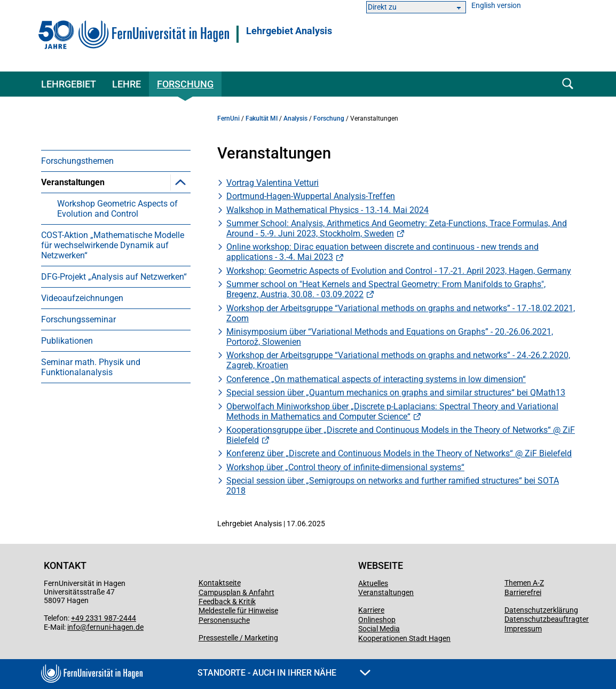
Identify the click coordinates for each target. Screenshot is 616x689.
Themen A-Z (524, 583)
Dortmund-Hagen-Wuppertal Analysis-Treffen (311, 196)
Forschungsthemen (77, 161)
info (74, 627)
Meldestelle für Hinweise (238, 611)
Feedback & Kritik (227, 601)
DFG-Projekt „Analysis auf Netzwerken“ (114, 277)
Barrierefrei (523, 592)
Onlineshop (377, 620)
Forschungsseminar (78, 319)
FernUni (228, 118)
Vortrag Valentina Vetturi (273, 183)
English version (496, 6)
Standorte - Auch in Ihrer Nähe (284, 673)
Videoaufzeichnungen (82, 298)
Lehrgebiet (69, 84)
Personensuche (224, 620)
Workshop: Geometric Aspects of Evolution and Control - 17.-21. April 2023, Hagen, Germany (399, 271)
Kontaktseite (220, 583)
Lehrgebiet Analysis (289, 31)
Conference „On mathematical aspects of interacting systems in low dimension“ (376, 379)
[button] (180, 182)
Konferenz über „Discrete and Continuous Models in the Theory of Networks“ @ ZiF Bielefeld (399, 453)
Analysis (295, 118)
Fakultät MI (262, 118)
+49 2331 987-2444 (104, 618)
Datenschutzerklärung (541, 610)
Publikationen (67, 341)
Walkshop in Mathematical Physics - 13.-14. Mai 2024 (327, 210)
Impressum (523, 629)
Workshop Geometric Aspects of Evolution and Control (117, 209)
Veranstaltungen (73, 182)
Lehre (127, 84)
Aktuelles (373, 583)
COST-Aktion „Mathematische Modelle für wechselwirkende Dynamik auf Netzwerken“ (113, 245)
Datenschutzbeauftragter (547, 619)
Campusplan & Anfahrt (236, 592)
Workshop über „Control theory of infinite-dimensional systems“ (345, 467)
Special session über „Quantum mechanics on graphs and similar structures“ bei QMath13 (396, 393)
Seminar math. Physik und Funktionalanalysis (91, 367)
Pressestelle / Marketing (238, 638)
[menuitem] (116, 161)
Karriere (371, 610)
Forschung (185, 84)
